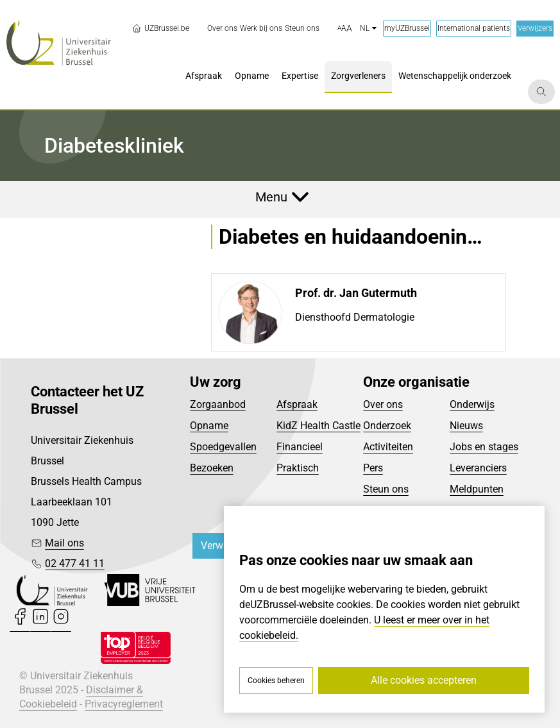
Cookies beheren (276, 681)
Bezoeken (212, 468)
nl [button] (368, 28)
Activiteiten (388, 447)
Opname (209, 426)
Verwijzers (535, 28)
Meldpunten (477, 489)
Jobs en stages (484, 447)
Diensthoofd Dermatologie (355, 317)
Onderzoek (387, 426)
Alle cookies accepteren (424, 680)
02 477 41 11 (75, 563)
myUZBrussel (407, 28)
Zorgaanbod (218, 404)
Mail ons (64, 543)
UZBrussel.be (160, 28)
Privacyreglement (124, 704)
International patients (474, 28)
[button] (345, 29)
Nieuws (466, 426)
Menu (271, 197)
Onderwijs (472, 404)
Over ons (383, 404)
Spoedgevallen (223, 447)
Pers (373, 468)
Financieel (300, 447)
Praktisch (298, 468)
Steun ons (386, 489)
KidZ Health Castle (318, 426)
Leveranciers (478, 468)
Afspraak (297, 404)
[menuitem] (222, 29)
